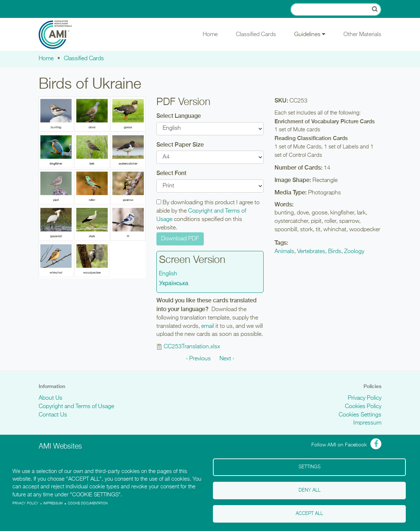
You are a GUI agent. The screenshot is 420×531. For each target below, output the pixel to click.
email (208, 326)
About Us (50, 398)
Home (210, 35)
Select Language (179, 116)
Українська (174, 284)
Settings (310, 467)
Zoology (354, 252)
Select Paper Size (180, 145)
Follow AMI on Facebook (339, 445)
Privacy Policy (365, 398)
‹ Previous (199, 359)
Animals (284, 252)
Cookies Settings (360, 415)
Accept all (309, 514)
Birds (335, 252)
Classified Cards (256, 35)
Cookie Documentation (88, 503)
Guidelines (310, 34)
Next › (227, 359)
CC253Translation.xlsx (192, 347)
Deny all (310, 490)
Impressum (367, 423)
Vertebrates (311, 252)
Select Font (171, 173)
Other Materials (362, 35)
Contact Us (53, 415)
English (168, 274)
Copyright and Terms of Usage (76, 407)
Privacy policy (26, 503)
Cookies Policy (363, 407)
